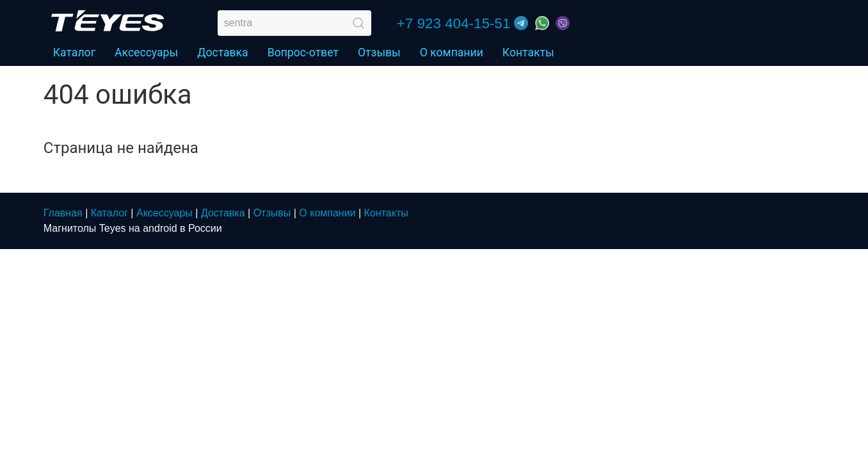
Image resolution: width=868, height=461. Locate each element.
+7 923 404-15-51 (454, 23)
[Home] (108, 21)
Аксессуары (146, 53)
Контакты (528, 53)
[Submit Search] (358, 23)
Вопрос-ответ (303, 53)
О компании (452, 53)
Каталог (109, 213)
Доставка (223, 53)
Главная (63, 213)
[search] (294, 23)
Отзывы (379, 53)
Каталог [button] (74, 53)
